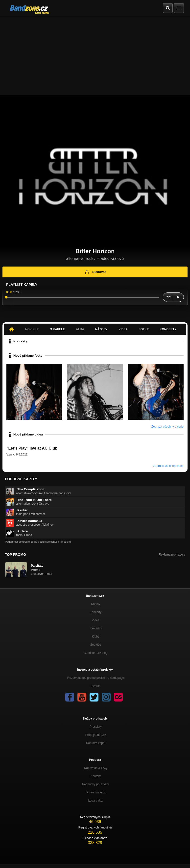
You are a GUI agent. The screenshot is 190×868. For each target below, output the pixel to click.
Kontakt (96, 776)
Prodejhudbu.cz (96, 735)
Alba (80, 329)
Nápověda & (96, 768)
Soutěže (95, 645)
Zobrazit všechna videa (168, 466)
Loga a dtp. (95, 801)
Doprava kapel (96, 743)
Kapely (96, 604)
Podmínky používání (96, 784)
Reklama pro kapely (172, 555)
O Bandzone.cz (95, 792)
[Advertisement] (95, 53)
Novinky (32, 329)
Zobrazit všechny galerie (167, 427)
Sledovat (95, 272)
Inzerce (96, 686)
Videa (123, 329)
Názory (101, 329)
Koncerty (168, 329)
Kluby (95, 637)
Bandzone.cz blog (96, 653)
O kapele (57, 329)
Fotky (144, 329)
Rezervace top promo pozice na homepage (96, 678)
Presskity (96, 727)
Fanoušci (96, 628)
